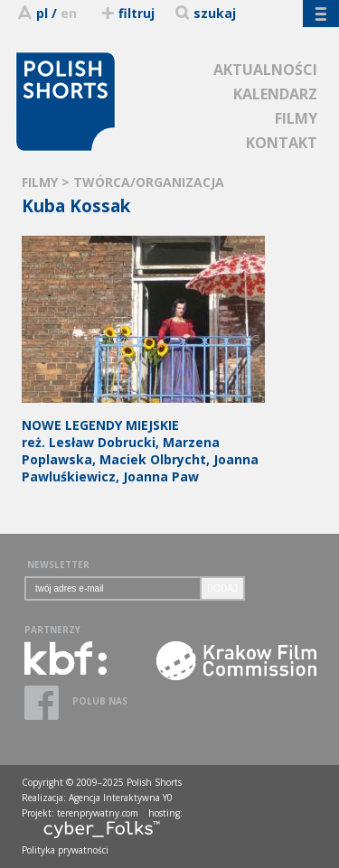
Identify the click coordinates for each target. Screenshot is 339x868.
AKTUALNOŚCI (265, 70)
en (69, 13)
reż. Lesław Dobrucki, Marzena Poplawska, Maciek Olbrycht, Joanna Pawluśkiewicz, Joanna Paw (143, 442)
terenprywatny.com (98, 813)
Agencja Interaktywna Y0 (121, 798)
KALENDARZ (275, 94)
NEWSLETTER (58, 565)
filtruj (127, 13)
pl (42, 13)
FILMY (296, 118)
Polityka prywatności (65, 850)
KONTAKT (282, 143)
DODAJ (222, 588)
